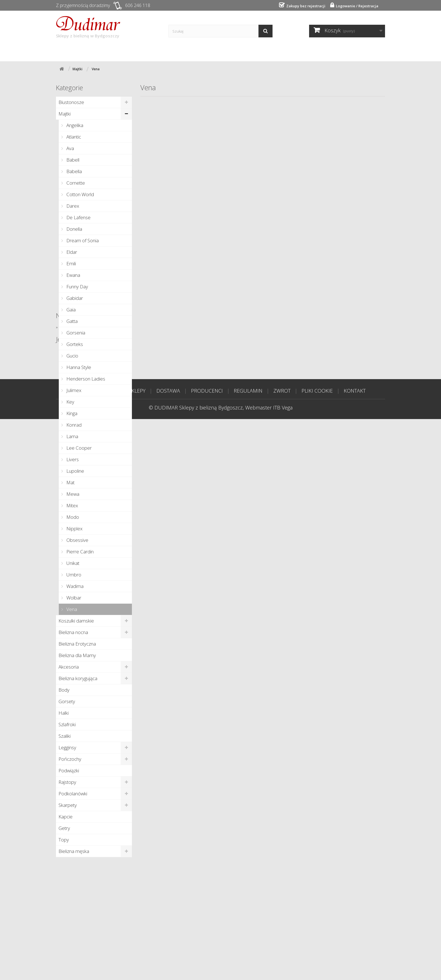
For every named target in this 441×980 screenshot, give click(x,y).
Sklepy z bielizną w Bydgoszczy (88, 27)
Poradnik (209, 51)
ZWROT (282, 952)
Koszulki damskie (76, 621)
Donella (74, 229)
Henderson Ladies (85, 379)
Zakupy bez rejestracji (304, 6)
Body (64, 690)
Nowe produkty (78, 870)
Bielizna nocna (73, 632)
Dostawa (131, 51)
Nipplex (74, 529)
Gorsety (67, 701)
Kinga (71, 413)
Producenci (170, 51)
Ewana (73, 275)
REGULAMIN (248, 952)
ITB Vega (283, 968)
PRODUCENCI (207, 952)
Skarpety (68, 805)
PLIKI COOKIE (317, 952)
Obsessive (77, 540)
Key (70, 402)
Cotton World (80, 194)
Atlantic (73, 137)
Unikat (72, 563)
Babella (74, 171)
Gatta (71, 321)
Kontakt (244, 51)
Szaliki (65, 736)
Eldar (71, 252)
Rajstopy (67, 782)
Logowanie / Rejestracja (356, 6)
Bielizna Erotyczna (77, 644)
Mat (70, 482)
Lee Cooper (78, 448)
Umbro (73, 575)
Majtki (65, 114)
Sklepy (98, 51)
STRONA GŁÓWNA (97, 952)
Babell (72, 160)
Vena (71, 609)
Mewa (72, 494)
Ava (70, 148)
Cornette (75, 183)
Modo (72, 517)
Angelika (74, 125)
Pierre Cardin (79, 552)
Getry (64, 828)
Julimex (73, 390)
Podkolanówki (73, 794)
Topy (64, 840)
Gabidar (74, 298)
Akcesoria (69, 667)
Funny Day (77, 287)
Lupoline (75, 471)
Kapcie (66, 817)
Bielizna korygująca (78, 678)
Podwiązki (69, 770)
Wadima (74, 586)
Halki (64, 713)
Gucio (72, 356)
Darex (72, 206)
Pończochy (70, 759)
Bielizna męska (74, 851)
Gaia (70, 310)
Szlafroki (67, 724)
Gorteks (74, 344)
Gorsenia (75, 333)
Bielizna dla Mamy (77, 655)
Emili (71, 263)
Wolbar (73, 598)
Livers (72, 459)
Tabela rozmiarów (291, 51)
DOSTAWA (168, 952)
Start (69, 51)
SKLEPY (137, 952)
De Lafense (78, 217)
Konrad (73, 425)
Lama (72, 436)
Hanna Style (78, 367)
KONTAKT (355, 952)
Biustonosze (71, 102)
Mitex (72, 505)
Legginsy (67, 747)
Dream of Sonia (82, 240)
